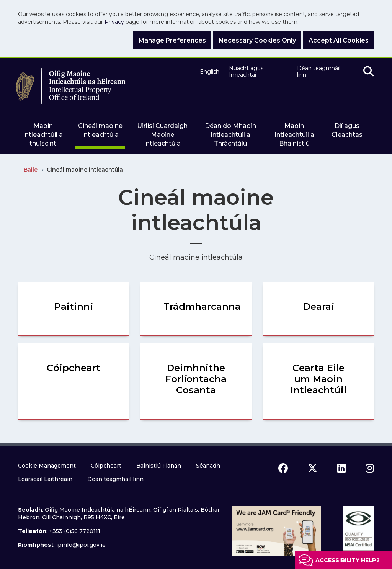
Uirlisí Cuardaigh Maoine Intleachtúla (162, 135)
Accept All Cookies (339, 40)
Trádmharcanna (202, 307)
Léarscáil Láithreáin (45, 479)
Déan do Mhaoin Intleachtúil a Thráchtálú (230, 135)
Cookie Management (47, 466)
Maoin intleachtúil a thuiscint (43, 135)
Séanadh (208, 466)
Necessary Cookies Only (257, 40)
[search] (368, 72)
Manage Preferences (172, 40)
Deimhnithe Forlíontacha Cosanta (196, 379)
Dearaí (318, 307)
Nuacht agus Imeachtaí (246, 72)
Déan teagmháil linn (319, 72)
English (209, 72)
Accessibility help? (348, 560)
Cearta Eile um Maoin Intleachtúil (318, 379)
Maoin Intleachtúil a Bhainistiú (294, 135)
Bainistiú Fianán (159, 466)
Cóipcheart (73, 368)
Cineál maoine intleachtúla (100, 130)
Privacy (114, 22)
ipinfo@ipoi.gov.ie (81, 545)
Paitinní (73, 307)
